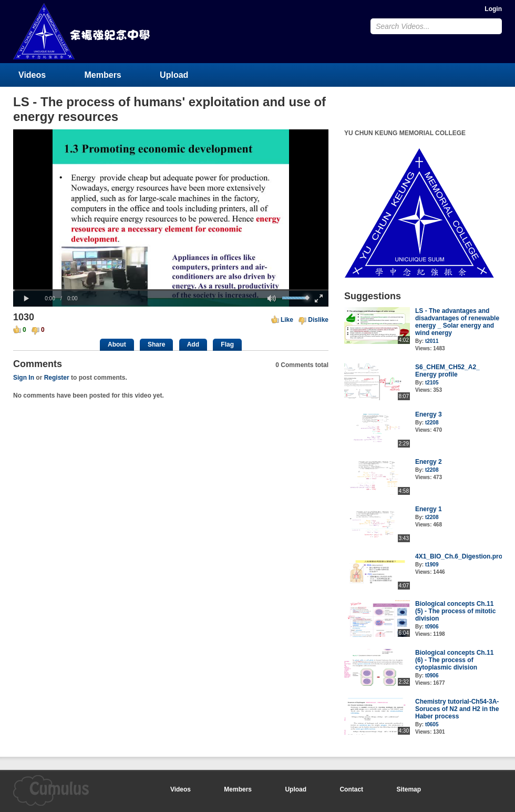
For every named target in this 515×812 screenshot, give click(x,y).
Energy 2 (429, 462)
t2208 (432, 423)
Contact (351, 789)
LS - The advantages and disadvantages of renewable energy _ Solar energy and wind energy (457, 322)
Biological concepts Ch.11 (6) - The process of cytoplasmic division (454, 660)
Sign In (24, 378)
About (117, 344)
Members (103, 75)
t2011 (432, 341)
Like (287, 320)
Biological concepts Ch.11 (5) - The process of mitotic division (455, 611)
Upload (174, 75)
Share (156, 344)
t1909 (432, 565)
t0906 (432, 627)
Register (57, 378)
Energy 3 (429, 414)
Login (493, 9)
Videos (32, 75)
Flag (227, 344)
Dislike (318, 320)
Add (193, 344)
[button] (26, 299)
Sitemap (409, 789)
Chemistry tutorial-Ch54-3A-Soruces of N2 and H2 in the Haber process (457, 709)
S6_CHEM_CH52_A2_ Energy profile (447, 371)
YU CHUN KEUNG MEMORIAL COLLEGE (83, 31)
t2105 (432, 383)
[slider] (171, 290)
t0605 (432, 724)
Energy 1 (429, 509)
